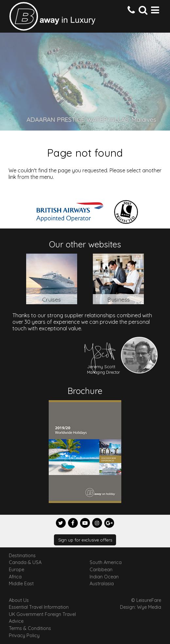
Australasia (102, 584)
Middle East (21, 584)
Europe (17, 570)
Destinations (22, 556)
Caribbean (101, 570)
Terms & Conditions (30, 628)
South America (106, 562)
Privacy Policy (24, 636)
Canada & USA (25, 562)
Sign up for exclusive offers (85, 540)
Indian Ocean (104, 577)
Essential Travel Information (39, 607)
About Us (19, 600)
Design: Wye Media (141, 607)
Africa (15, 577)
